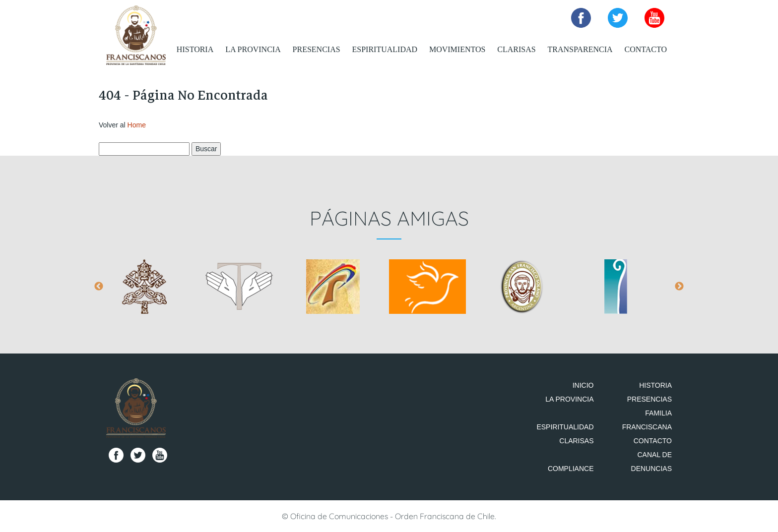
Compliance (571, 469)
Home (137, 125)
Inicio (583, 385)
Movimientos (457, 49)
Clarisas (516, 49)
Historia (195, 49)
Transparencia (580, 49)
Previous (99, 287)
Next (679, 287)
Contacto (646, 49)
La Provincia (253, 49)
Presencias (317, 49)
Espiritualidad (385, 49)
